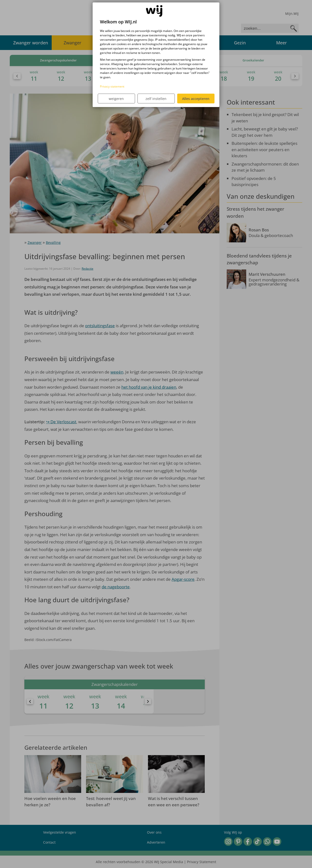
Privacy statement (112, 86)
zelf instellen (156, 99)
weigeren (116, 99)
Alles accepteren (196, 99)
